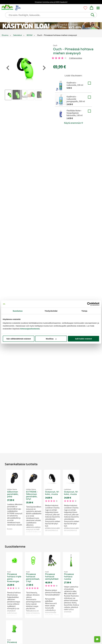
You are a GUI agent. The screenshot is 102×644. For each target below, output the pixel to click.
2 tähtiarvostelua (76, 58)
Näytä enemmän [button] (73, 123)
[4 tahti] (62, 58)
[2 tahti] (56, 58)
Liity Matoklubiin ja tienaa (36, 263)
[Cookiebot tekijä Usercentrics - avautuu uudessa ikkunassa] (89, 304)
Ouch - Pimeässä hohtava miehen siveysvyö (73, 51)
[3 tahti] (59, 58)
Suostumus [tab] (18, 311)
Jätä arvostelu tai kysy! (49, 274)
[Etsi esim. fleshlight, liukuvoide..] (52, 15)
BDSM (58, 145)
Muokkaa (51, 339)
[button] (93, 15)
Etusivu (5, 35)
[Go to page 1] (46, 603)
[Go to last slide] (5, 568)
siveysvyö (25, 143)
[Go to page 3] (55, 603)
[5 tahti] (65, 58)
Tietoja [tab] (84, 311)
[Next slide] (96, 568)
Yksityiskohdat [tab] (51, 311)
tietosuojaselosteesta (30, 329)
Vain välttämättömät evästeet (19, 339)
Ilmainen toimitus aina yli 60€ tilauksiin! (51, 2)
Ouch (55, 45)
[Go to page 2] (51, 603)
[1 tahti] (53, 58)
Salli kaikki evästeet (83, 339)
